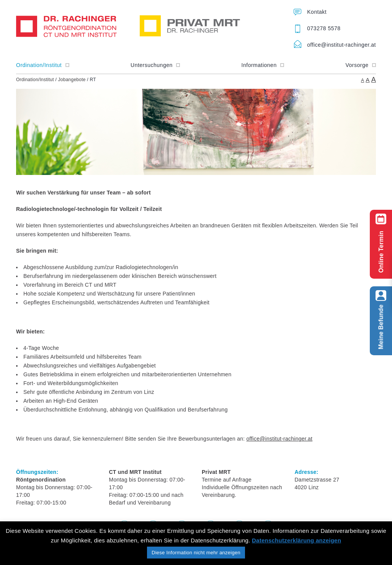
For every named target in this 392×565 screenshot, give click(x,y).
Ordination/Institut (43, 65)
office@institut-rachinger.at (341, 45)
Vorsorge (360, 65)
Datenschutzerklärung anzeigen (296, 540)
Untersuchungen (155, 65)
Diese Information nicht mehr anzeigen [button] (196, 553)
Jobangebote (72, 80)
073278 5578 (324, 28)
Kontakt (317, 12)
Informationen (263, 65)
